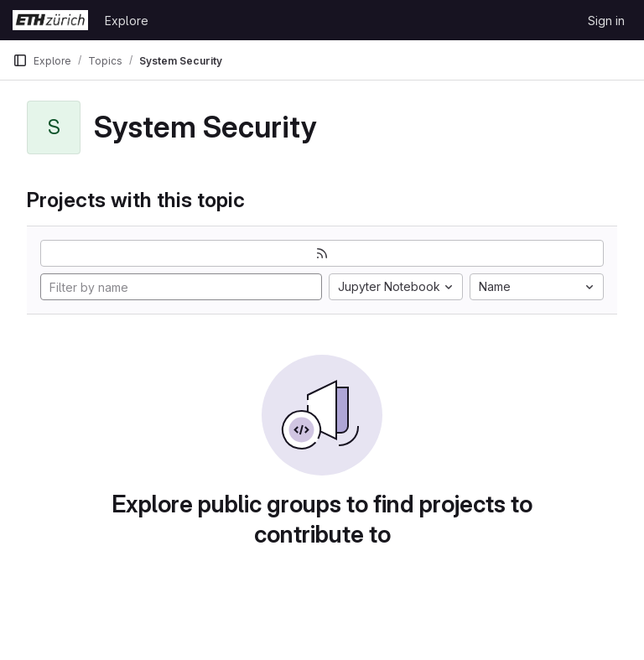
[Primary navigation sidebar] (20, 60)
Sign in (606, 21)
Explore (127, 21)
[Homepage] (50, 20)
